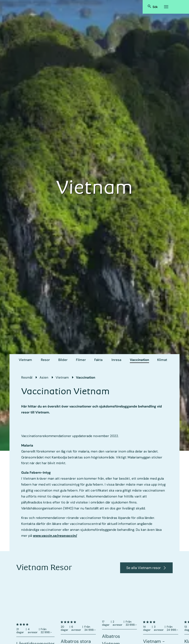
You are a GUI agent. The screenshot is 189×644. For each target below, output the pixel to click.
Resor (45, 360)
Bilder (63, 360)
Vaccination (139, 360)
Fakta (98, 360)
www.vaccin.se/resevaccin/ (55, 536)
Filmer (81, 360)
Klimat (162, 360)
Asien (44, 377)
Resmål (27, 377)
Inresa (116, 360)
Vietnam (25, 360)
